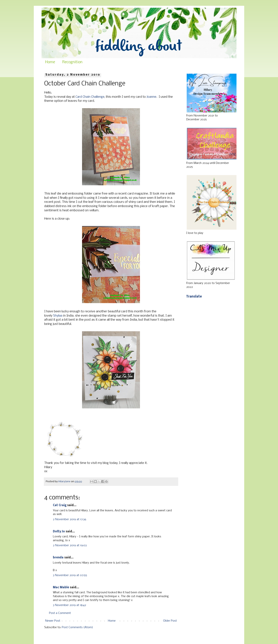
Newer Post (53, 621)
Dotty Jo (59, 532)
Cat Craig (60, 505)
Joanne (151, 97)
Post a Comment (60, 613)
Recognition (72, 62)
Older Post (170, 621)
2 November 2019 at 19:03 (70, 545)
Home (50, 62)
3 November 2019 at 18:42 (69, 605)
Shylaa (58, 316)
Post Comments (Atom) (77, 627)
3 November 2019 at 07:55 (70, 575)
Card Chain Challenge (90, 97)
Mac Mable (61, 588)
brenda (58, 558)
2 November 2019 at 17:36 (70, 519)
